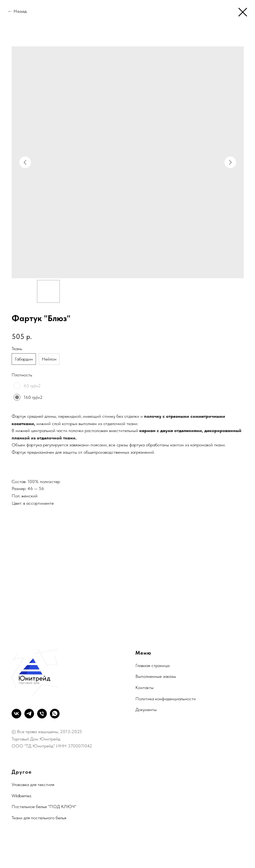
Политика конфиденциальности (166, 699)
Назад (20, 11)
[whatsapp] (55, 714)
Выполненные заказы (156, 676)
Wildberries (21, 796)
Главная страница (152, 665)
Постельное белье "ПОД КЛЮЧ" (44, 807)
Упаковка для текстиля (33, 785)
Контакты (145, 688)
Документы (146, 710)
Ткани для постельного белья (39, 818)
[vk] (16, 714)
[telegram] (29, 714)
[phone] (42, 714)
